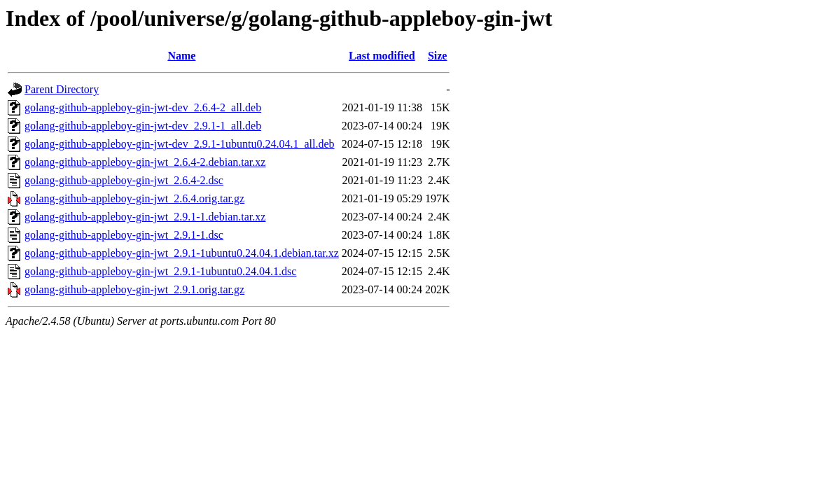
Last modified (382, 56)
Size (438, 56)
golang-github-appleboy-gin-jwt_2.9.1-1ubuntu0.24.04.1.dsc (160, 271)
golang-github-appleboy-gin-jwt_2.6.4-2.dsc (124, 180)
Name (181, 56)
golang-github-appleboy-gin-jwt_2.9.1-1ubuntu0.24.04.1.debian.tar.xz (182, 253)
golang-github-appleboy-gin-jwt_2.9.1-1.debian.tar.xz (145, 217)
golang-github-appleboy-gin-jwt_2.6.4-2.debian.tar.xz (145, 162)
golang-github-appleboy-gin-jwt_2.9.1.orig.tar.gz (134, 289)
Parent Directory (62, 89)
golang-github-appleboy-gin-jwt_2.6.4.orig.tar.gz (134, 198)
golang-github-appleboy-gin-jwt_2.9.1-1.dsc (124, 235)
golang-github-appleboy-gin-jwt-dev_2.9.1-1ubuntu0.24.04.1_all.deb (180, 144)
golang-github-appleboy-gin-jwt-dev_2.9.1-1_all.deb (143, 126)
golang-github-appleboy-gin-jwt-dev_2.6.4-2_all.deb (143, 107)
